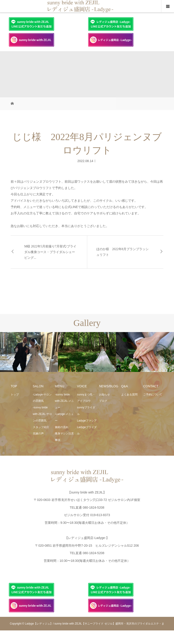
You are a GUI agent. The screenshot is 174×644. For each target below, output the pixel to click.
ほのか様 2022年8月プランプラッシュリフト (122, 252)
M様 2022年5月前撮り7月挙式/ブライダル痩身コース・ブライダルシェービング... (50, 252)
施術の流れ (62, 427)
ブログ (103, 401)
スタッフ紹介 (41, 427)
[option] (29, 352)
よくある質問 (129, 395)
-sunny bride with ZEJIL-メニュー (64, 401)
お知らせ (104, 395)
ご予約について (153, 395)
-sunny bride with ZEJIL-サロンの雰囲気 (42, 414)
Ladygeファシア (87, 421)
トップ (15, 395)
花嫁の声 (38, 433)
